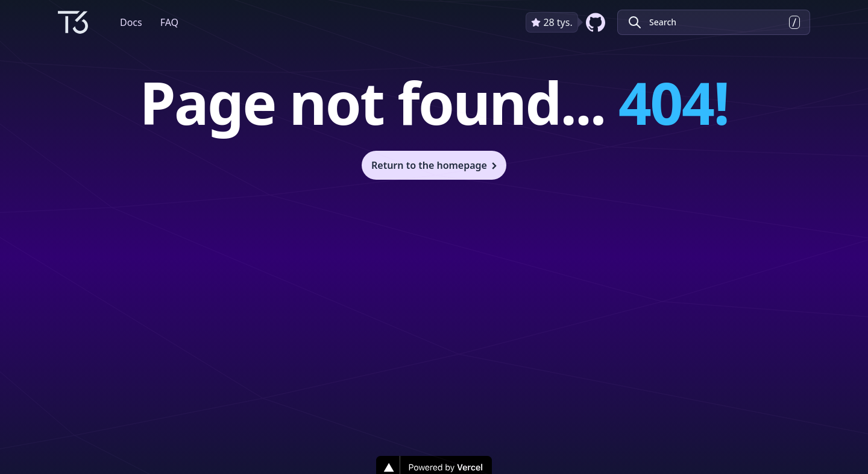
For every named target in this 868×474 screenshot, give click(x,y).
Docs (131, 22)
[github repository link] (567, 22)
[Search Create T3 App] (714, 22)
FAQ (169, 22)
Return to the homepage (435, 165)
